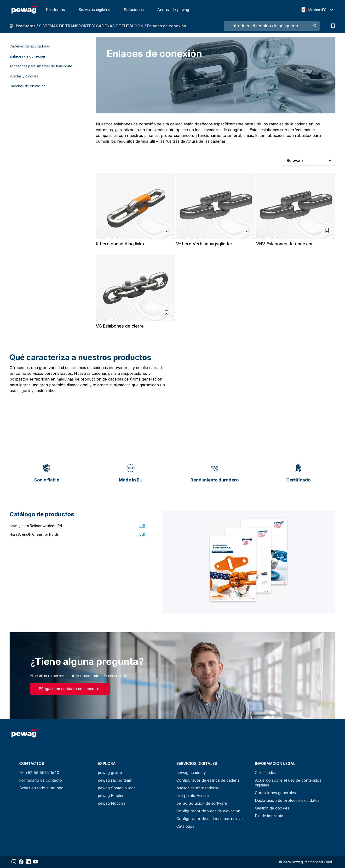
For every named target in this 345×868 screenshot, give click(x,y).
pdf (142, 526)
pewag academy (191, 773)
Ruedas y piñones (24, 76)
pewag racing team (115, 780)
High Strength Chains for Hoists (34, 534)
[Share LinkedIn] (28, 862)
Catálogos (185, 826)
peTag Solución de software (202, 803)
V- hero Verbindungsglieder (204, 244)
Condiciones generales (275, 793)
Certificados (266, 773)
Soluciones (134, 10)
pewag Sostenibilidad (117, 788)
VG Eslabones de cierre (120, 326)
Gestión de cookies (272, 808)
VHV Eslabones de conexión (285, 244)
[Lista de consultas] (332, 26)
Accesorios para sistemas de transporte (41, 66)
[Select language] (317, 10)
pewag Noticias (112, 803)
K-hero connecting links (120, 244)
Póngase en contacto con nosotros (70, 689)
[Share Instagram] (14, 862)
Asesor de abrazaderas (198, 788)
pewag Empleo (111, 796)
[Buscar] (314, 26)
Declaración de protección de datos (287, 800)
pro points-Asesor (193, 796)
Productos (55, 10)
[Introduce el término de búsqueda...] (266, 26)
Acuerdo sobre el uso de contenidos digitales (288, 783)
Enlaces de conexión (27, 56)
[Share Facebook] (21, 862)
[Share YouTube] (35, 862)
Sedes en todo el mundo (41, 788)
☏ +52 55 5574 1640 (39, 773)
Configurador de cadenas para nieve (210, 819)
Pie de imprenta (269, 816)
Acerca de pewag (173, 10)
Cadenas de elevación (28, 86)
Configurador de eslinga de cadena (208, 780)
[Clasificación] (309, 161)
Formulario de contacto (40, 780)
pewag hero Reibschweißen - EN (36, 526)
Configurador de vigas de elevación (208, 811)
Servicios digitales (94, 10)
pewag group (110, 773)
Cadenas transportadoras (30, 46)
